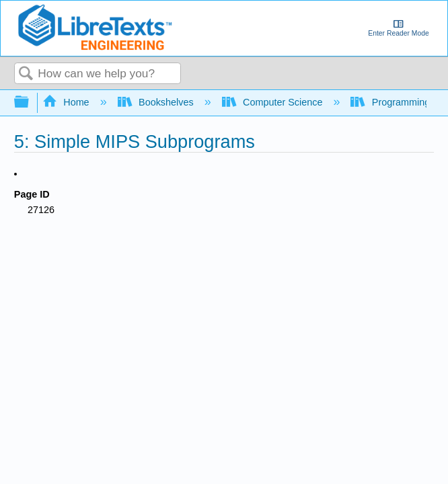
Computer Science (274, 102)
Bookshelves (157, 102)
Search (26, 74)
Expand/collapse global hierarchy (30, 103)
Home (67, 102)
